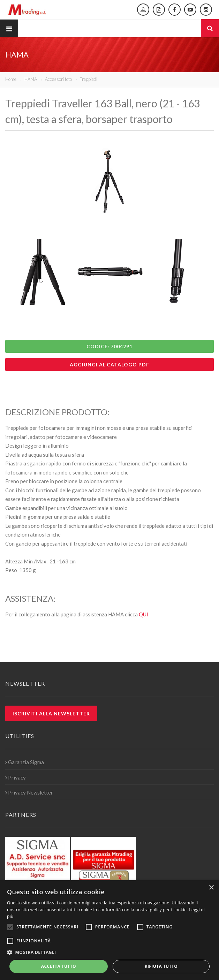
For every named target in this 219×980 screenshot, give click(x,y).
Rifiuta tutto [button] (161, 966)
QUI (144, 614)
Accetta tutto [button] (59, 966)
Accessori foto (58, 79)
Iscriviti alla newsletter (51, 713)
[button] (109, 952)
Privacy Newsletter (29, 792)
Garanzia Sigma (25, 762)
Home (11, 79)
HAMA (31, 79)
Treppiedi (89, 79)
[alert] (109, 930)
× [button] (211, 888)
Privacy (16, 777)
